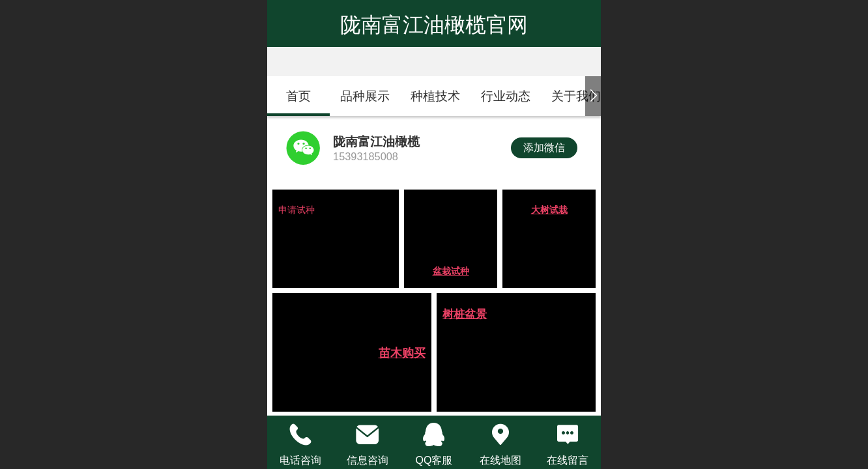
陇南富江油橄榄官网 (434, 25)
